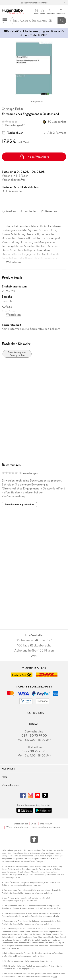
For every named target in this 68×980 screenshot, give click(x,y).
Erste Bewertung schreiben (20, 504)
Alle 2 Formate (55, 133)
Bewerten (51, 211)
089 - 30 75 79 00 (34, 736)
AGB (34, 824)
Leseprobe (36, 101)
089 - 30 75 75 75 (34, 751)
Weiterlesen (14, 262)
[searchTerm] (34, 21)
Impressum (46, 824)
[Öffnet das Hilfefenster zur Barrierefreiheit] (34, 840)
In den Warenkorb (34, 157)
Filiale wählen (15, 191)
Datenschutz (21, 824)
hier (51, 961)
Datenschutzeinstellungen (46, 827)
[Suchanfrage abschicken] (62, 21)
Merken (11, 211)
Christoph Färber (13, 109)
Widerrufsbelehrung (17, 827)
